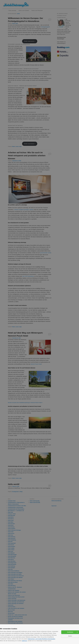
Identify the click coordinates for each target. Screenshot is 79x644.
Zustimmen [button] (70, 632)
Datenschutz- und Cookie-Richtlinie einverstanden (41, 639)
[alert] (39, 322)
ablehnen (25, 641)
